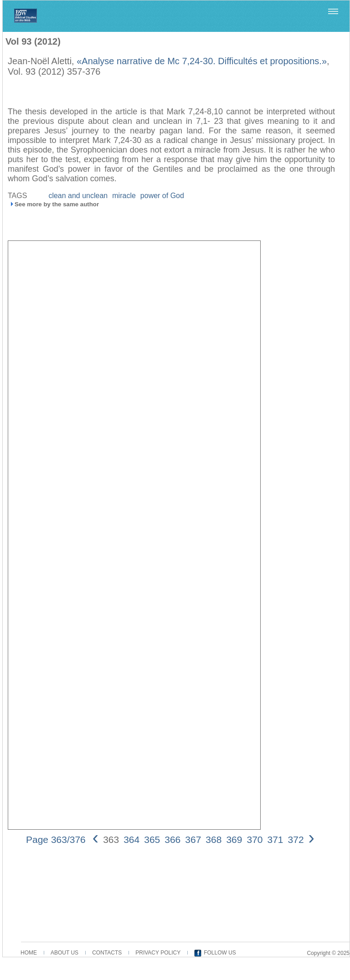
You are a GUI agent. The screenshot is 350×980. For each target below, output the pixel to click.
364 (131, 840)
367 (193, 840)
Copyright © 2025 (328, 953)
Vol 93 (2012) (33, 41)
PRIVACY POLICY (158, 953)
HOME (29, 953)
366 (172, 840)
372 (296, 840)
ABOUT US (64, 953)
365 (152, 840)
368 (214, 840)
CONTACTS (107, 953)
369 (234, 840)
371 (275, 840)
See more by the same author (57, 204)
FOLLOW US (220, 953)
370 (255, 840)
